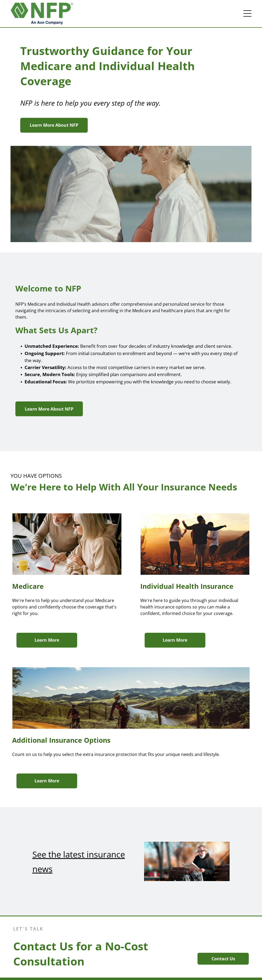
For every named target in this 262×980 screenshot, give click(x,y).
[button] (247, 13)
